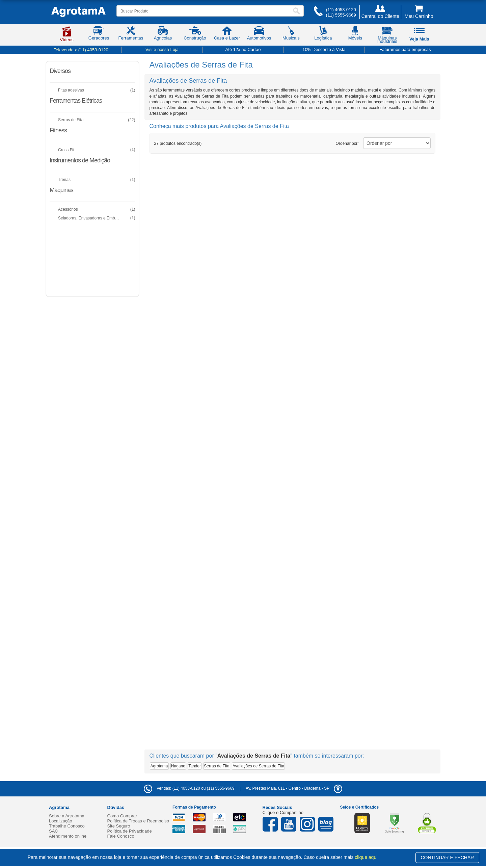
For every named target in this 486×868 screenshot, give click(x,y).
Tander (195, 766)
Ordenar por (347, 143)
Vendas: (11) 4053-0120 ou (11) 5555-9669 (189, 788)
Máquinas (61, 190)
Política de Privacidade (130, 831)
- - (294, 788)
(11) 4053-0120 (341, 10)
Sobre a (67, 816)
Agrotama (159, 766)
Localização (61, 821)
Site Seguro (119, 826)
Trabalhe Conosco (67, 826)
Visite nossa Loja (162, 49)
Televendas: (81, 50)
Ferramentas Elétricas (76, 101)
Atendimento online (68, 836)
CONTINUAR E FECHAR (448, 858)
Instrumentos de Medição (80, 160)
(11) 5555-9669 (341, 15)
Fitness (58, 130)
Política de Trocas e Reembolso (138, 821)
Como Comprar (122, 816)
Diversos (60, 71)
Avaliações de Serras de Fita (258, 766)
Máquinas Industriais (387, 36)
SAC (53, 831)
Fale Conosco (121, 836)
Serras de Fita (217, 766)
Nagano (178, 766)
